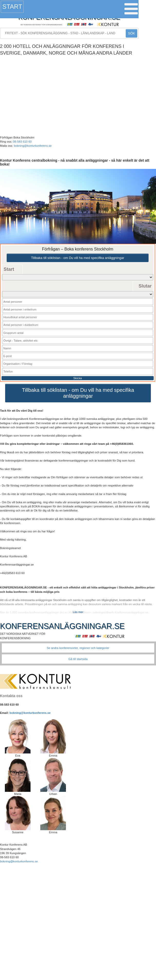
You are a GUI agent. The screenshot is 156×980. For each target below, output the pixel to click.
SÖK (131, 33)
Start (12, 7)
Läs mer (78, 612)
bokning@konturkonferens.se (33, 146)
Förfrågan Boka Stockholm (17, 137)
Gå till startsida (78, 659)
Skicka (78, 378)
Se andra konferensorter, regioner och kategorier (78, 648)
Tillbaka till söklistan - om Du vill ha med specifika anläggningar (78, 258)
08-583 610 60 (22, 142)
